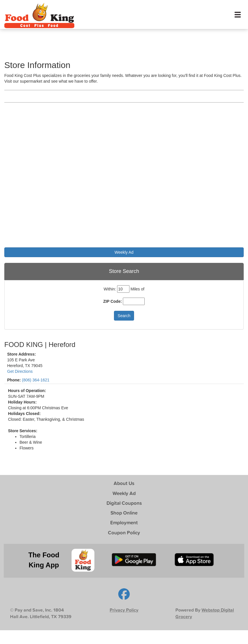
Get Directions (20, 371)
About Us (124, 483)
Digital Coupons (124, 503)
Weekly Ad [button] (124, 252)
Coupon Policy (124, 533)
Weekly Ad (124, 493)
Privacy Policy (124, 610)
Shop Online (124, 513)
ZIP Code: (113, 301)
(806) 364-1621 (36, 380)
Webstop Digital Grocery (205, 613)
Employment (124, 522)
